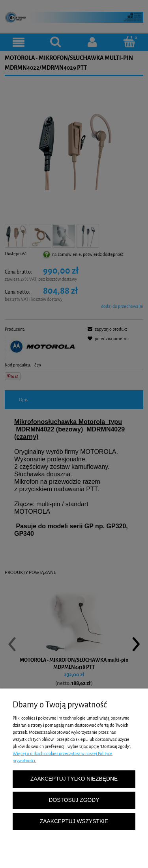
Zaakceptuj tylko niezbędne (74, 779)
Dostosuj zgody (74, 800)
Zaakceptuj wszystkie (74, 821)
